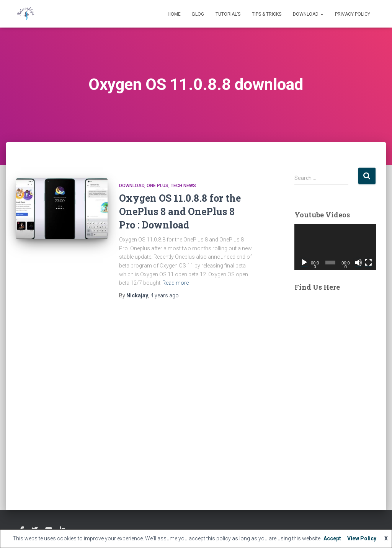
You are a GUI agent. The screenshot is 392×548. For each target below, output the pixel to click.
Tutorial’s (228, 14)
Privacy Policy (353, 14)
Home (174, 14)
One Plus (158, 186)
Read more (176, 283)
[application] (335, 247)
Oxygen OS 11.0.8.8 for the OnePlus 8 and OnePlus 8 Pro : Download (180, 211)
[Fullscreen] (368, 263)
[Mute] (358, 263)
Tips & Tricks (267, 14)
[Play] (304, 263)
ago (165, 295)
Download (308, 14)
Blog (198, 14)
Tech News (183, 186)
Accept (332, 538)
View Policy (362, 538)
